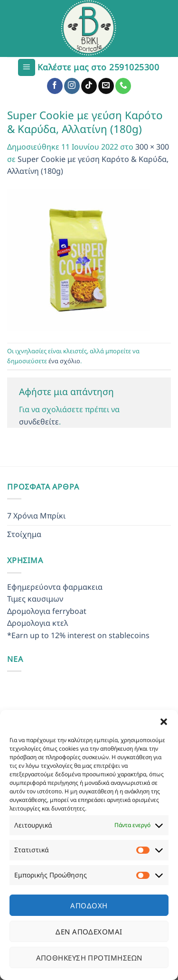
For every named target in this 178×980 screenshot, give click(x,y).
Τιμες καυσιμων (35, 599)
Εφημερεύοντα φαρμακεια (55, 587)
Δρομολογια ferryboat (47, 611)
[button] (164, 722)
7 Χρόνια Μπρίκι (36, 516)
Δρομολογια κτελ (37, 623)
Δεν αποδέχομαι (89, 932)
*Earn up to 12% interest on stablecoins (78, 635)
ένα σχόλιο (64, 361)
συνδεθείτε (39, 422)
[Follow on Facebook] (55, 86)
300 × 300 (152, 147)
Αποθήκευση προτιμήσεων (89, 958)
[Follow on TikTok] (89, 86)
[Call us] (123, 86)
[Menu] (27, 68)
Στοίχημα (24, 534)
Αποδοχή (89, 905)
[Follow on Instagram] (72, 86)
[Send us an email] (106, 86)
